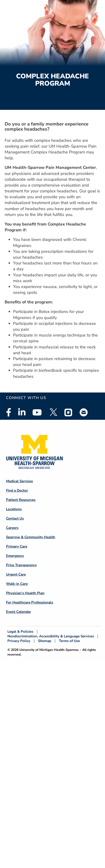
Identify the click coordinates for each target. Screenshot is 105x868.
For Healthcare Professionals (30, 602)
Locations (14, 509)
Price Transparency (21, 565)
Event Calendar (19, 612)
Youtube (37, 412)
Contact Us (15, 518)
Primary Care (17, 546)
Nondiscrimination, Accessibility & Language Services (51, 636)
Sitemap (45, 641)
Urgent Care (16, 574)
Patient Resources (21, 500)
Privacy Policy (19, 641)
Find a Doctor (17, 490)
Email (84, 412)
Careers (12, 528)
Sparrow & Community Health (31, 537)
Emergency (15, 556)
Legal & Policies (20, 632)
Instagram (68, 412)
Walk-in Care (17, 584)
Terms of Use (69, 641)
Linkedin (22, 412)
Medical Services (19, 481)
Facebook (9, 412)
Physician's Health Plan (25, 593)
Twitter (53, 412)
